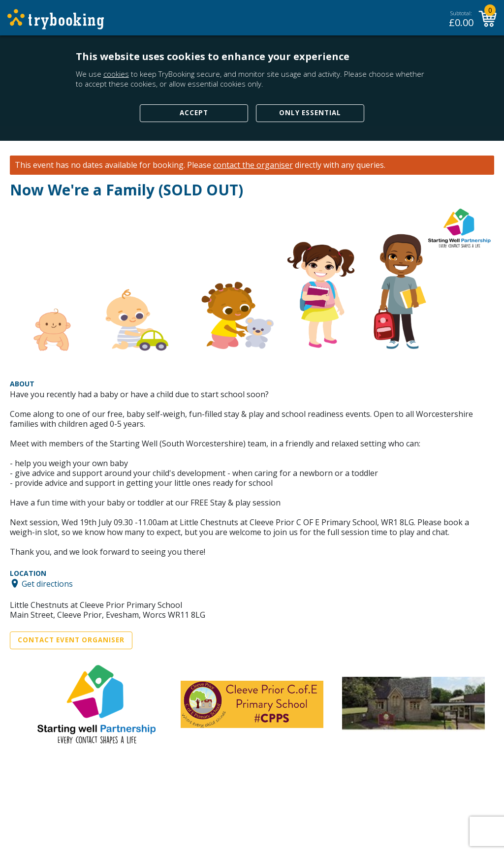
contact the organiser (253, 165)
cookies (116, 74)
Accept (194, 113)
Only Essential (310, 113)
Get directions (47, 583)
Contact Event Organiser (71, 640)
